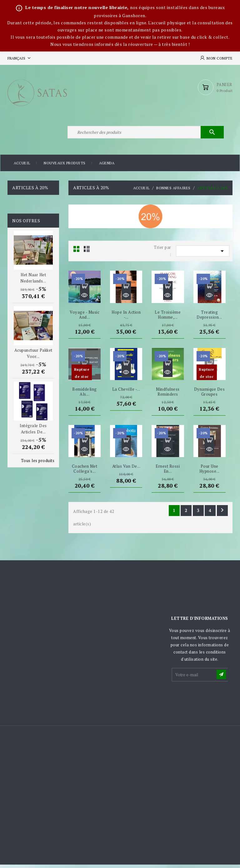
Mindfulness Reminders (168, 395)
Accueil (22, 167)
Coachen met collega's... (85, 472)
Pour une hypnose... (210, 472)
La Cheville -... (126, 393)
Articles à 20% (30, 191)
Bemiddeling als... (85, 395)
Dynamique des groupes (210, 395)
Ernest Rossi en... (168, 472)
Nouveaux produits (65, 167)
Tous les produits (38, 464)
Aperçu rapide (85, 299)
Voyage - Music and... (85, 318)
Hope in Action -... (126, 318)
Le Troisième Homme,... (168, 318)
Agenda (107, 167)
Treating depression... (209, 318)
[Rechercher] (145, 135)
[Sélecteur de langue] (20, 58)
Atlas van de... (126, 470)
